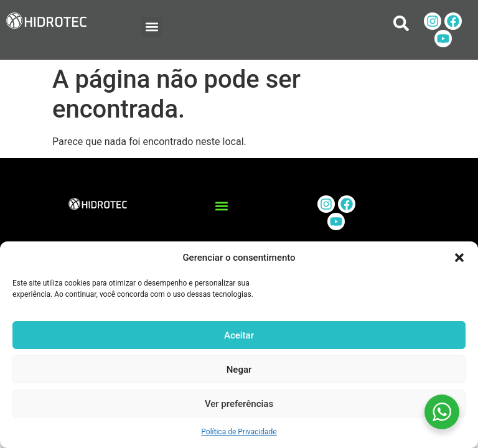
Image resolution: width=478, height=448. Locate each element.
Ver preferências (239, 404)
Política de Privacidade (239, 432)
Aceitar (239, 335)
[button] (459, 258)
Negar (239, 370)
